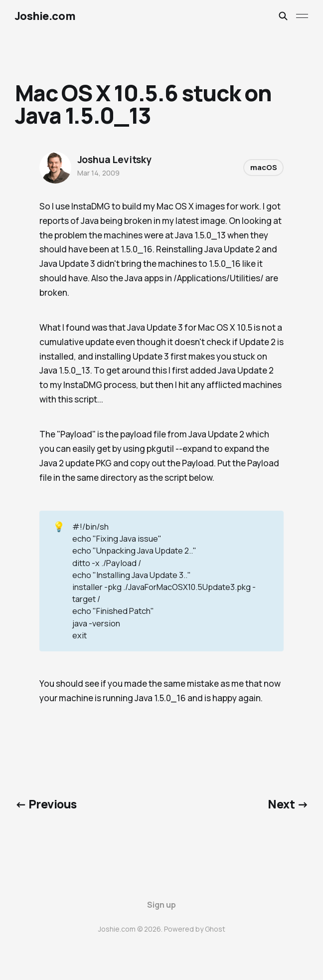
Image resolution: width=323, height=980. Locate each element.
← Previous (46, 804)
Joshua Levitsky (114, 160)
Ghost (215, 929)
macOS (263, 167)
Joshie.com (45, 16)
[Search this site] (283, 16)
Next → (288, 804)
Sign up (161, 905)
